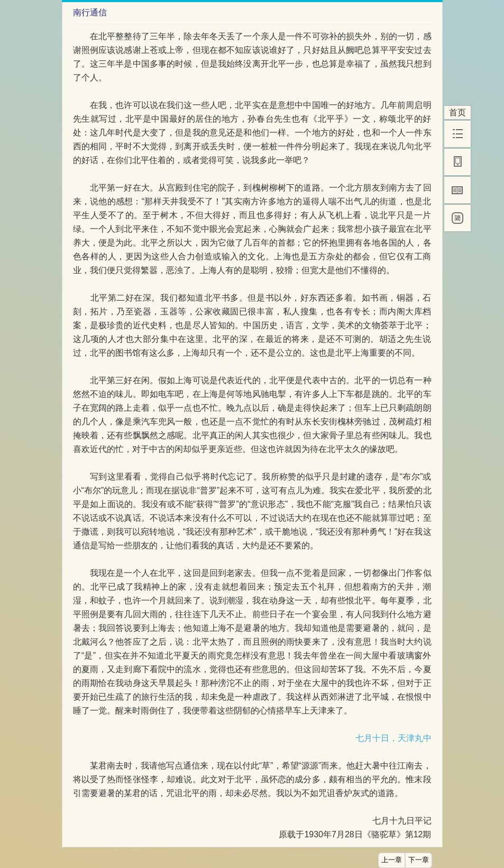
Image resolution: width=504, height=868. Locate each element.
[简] (457, 218)
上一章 (392, 860)
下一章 (419, 860)
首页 (457, 112)
